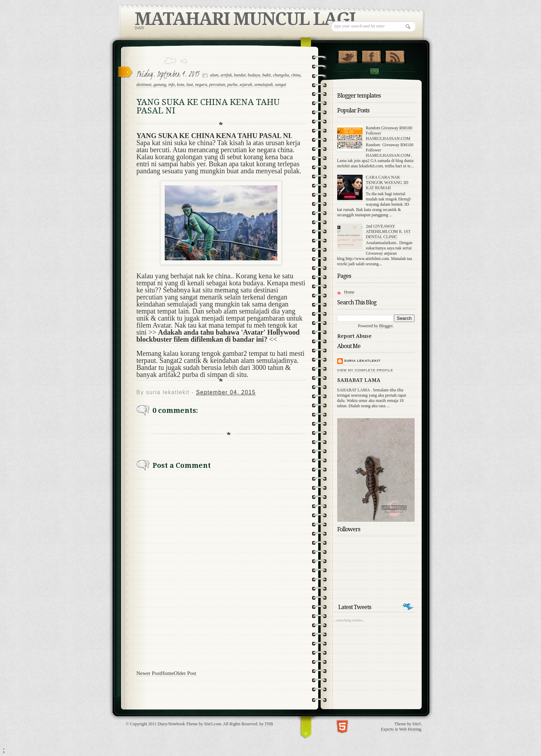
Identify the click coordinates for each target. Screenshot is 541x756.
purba (232, 85)
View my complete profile (365, 370)
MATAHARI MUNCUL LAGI (245, 19)
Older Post (185, 673)
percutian (217, 85)
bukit (266, 75)
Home (167, 673)
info (172, 85)
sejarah (246, 85)
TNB (269, 724)
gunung (160, 85)
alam (214, 75)
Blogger (386, 326)
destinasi (144, 85)
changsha (281, 75)
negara (201, 85)
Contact (374, 71)
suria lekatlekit (363, 361)
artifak (226, 75)
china (296, 75)
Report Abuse (354, 336)
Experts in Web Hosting (401, 729)
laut (190, 85)
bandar (240, 75)
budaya (254, 75)
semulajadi (263, 85)
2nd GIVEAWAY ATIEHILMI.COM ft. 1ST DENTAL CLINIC (388, 231)
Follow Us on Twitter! (348, 55)
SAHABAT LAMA (359, 380)
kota (181, 85)
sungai (281, 85)
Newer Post (149, 673)
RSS (395, 55)
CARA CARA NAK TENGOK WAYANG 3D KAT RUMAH (387, 182)
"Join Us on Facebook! (371, 55)
